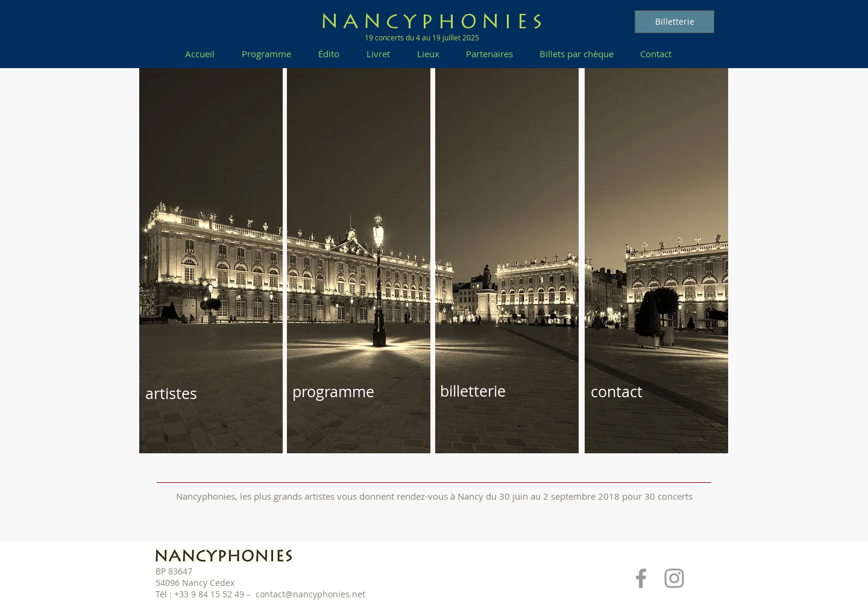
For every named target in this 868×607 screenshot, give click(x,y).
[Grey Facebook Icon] (641, 578)
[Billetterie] (675, 22)
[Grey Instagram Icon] (674, 578)
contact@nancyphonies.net (310, 594)
